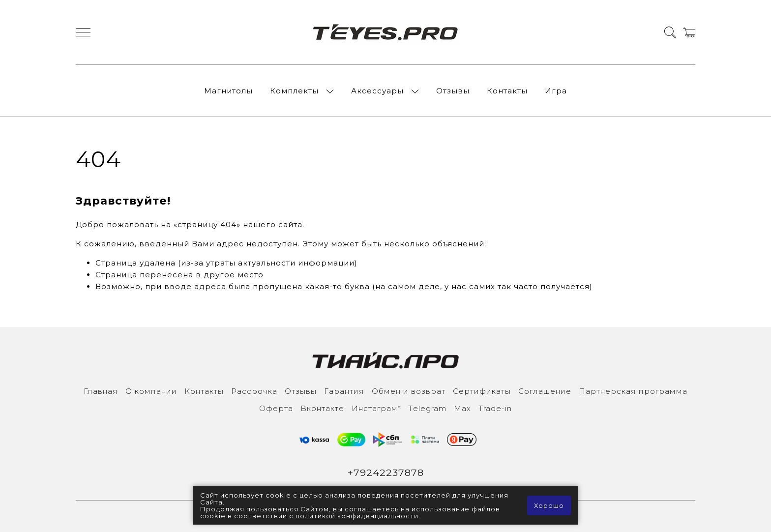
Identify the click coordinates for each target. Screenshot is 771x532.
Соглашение (545, 391)
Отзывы (453, 91)
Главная (101, 391)
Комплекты (294, 91)
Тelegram (427, 408)
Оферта (276, 408)
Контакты (507, 91)
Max (462, 408)
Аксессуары (377, 91)
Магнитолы (228, 91)
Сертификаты (482, 391)
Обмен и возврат (409, 391)
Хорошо (549, 505)
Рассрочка (254, 391)
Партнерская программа (633, 391)
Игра (556, 91)
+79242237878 (386, 473)
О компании (151, 391)
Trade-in (495, 408)
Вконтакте (322, 408)
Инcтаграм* (376, 408)
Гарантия (344, 391)
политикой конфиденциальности (357, 516)
